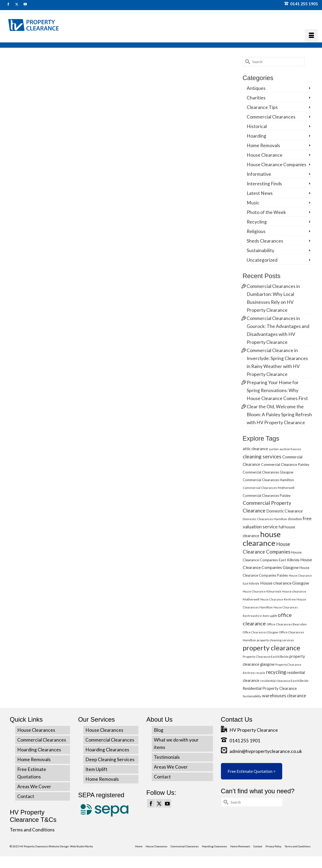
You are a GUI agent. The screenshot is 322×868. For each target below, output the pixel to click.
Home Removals (263, 145)
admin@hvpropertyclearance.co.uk (262, 751)
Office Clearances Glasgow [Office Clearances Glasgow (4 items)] (260, 632)
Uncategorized (262, 260)
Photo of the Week (266, 212)
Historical (257, 126)
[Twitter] (159, 803)
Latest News (260, 193)
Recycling (257, 222)
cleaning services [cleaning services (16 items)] (262, 456)
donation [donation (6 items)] (295, 519)
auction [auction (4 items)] (274, 449)
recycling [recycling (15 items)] (276, 672)
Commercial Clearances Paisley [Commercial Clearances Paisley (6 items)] (267, 496)
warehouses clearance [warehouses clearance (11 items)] (284, 696)
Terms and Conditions (32, 830)
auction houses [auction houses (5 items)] (290, 449)
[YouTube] (167, 803)
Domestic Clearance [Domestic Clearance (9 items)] (284, 511)
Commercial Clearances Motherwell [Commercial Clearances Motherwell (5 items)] (269, 488)
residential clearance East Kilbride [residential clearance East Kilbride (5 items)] (284, 681)
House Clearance (265, 155)
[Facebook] (151, 803)
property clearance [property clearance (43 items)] (271, 648)
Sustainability (260, 250)
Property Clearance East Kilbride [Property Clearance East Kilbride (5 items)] (266, 657)
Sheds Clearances (265, 241)
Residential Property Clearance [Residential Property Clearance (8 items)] (270, 688)
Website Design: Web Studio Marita (71, 846)
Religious (256, 231)
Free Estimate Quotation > (252, 771)
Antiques (256, 88)
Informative (259, 174)
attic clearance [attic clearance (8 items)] (255, 449)
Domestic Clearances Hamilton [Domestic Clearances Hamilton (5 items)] (265, 519)
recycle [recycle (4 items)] (260, 673)
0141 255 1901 (301, 4)
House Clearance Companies (277, 165)
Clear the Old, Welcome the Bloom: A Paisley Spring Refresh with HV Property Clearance (279, 415)
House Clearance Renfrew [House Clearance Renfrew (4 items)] (278, 599)
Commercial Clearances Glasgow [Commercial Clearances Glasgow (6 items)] (268, 472)
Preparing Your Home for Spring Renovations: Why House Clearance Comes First (277, 390)
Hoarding (256, 136)
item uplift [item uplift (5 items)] (270, 616)
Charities (256, 98)
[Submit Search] (247, 62)
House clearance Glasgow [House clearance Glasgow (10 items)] (285, 583)
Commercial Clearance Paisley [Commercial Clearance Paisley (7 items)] (285, 464)
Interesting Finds (264, 184)
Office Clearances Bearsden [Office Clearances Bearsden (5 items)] (287, 624)
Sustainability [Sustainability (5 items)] (252, 696)
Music (253, 203)
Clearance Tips (262, 107)
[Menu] (311, 36)
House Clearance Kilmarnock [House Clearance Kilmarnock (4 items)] (262, 591)
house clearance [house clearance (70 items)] (262, 538)
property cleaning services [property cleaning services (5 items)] (275, 640)
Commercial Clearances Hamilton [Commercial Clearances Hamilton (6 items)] (268, 480)
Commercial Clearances (271, 117)
